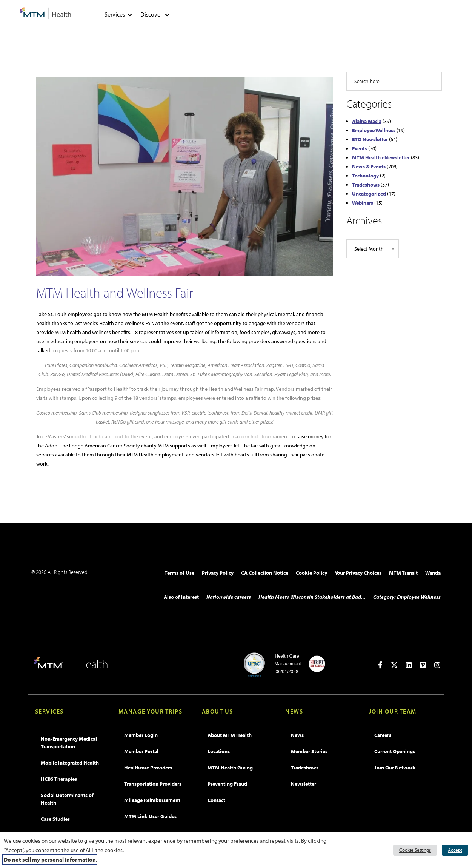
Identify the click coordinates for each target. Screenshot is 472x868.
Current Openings (395, 751)
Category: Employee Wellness (407, 597)
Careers (383, 735)
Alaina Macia (367, 121)
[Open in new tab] (380, 665)
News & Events (369, 167)
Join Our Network (395, 768)
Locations (219, 751)
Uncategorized (369, 194)
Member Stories (309, 751)
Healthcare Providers (148, 768)
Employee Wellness (374, 130)
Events (360, 148)
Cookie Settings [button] (415, 850)
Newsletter (304, 784)
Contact (216, 800)
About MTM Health (230, 735)
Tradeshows (366, 185)
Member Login (141, 735)
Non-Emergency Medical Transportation (69, 743)
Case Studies (55, 819)
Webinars (363, 203)
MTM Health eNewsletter (381, 157)
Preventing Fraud (227, 784)
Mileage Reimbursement (152, 800)
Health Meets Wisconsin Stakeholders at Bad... (312, 597)
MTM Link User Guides (150, 816)
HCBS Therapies (59, 779)
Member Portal (141, 751)
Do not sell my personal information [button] (50, 860)
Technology (365, 176)
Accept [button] (455, 850)
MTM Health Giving (230, 768)
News (297, 735)
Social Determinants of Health (67, 799)
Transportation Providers (153, 784)
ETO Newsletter (370, 139)
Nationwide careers (229, 597)
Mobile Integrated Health (70, 763)
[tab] (130, 15)
